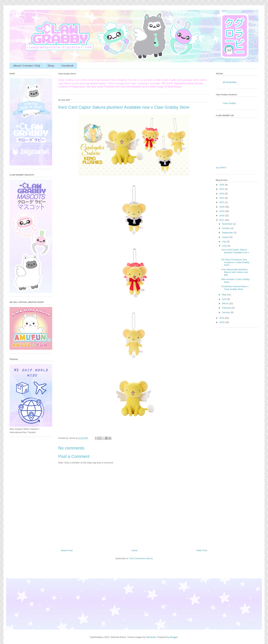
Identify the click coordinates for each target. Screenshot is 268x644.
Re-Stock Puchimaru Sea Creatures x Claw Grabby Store (235, 262)
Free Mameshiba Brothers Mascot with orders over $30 (235, 272)
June (225, 246)
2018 (222, 216)
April (225, 299)
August (226, 237)
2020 (222, 207)
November (228, 224)
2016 (222, 318)
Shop (51, 66)
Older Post (202, 550)
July (224, 241)
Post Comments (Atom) (141, 558)
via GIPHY (221, 168)
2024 (222, 189)
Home (135, 550)
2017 (222, 220)
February (227, 308)
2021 (222, 202)
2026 (222, 185)
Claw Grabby (229, 103)
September (228, 233)
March (226, 303)
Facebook (67, 66)
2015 (222, 322)
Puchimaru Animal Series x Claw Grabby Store (235, 288)
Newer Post (67, 550)
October (226, 228)
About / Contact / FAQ (27, 66)
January (226, 312)
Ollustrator (151, 637)
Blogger (174, 637)
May (224, 295)
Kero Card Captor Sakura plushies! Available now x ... (235, 252)
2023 (222, 194)
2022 (222, 198)
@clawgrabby (230, 82)
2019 (222, 211)
